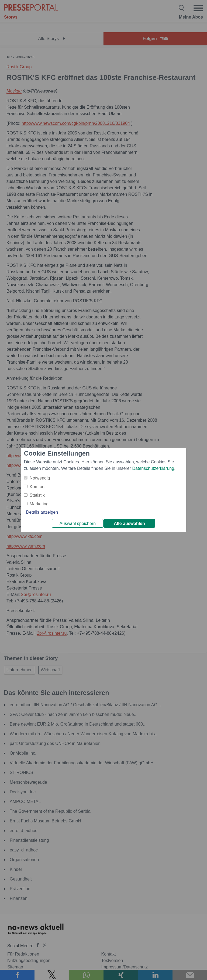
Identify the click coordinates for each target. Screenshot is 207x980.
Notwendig (40, 478)
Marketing (39, 504)
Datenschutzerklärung (153, 468)
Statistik (37, 495)
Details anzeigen (42, 512)
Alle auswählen (129, 523)
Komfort (37, 487)
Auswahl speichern (78, 523)
